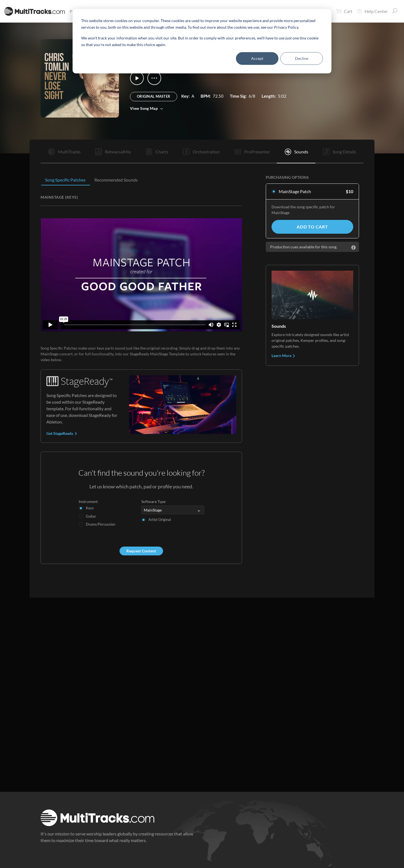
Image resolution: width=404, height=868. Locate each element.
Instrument (88, 501)
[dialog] (202, 41)
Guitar (91, 516)
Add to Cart (312, 227)
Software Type (153, 501)
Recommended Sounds (116, 180)
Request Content (141, 551)
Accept (257, 58)
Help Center (372, 11)
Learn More (284, 356)
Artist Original (160, 520)
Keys (90, 508)
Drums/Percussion (100, 524)
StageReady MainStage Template (157, 354)
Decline (302, 58)
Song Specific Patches (65, 180)
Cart (344, 11)
